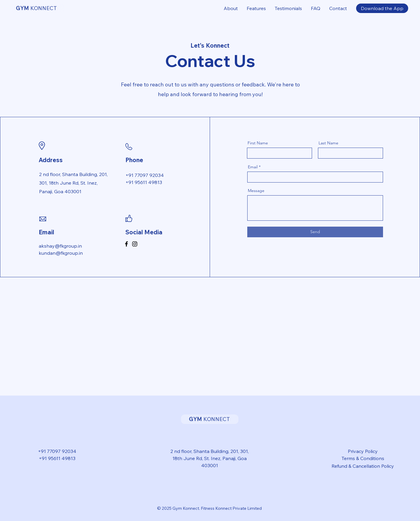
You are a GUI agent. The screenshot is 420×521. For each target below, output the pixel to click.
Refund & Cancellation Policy (363, 466)
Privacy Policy (363, 451)
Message (256, 191)
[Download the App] (382, 8)
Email (253, 167)
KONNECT (37, 8)
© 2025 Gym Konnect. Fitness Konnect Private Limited (209, 508)
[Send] (315, 232)
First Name (258, 143)
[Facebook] (126, 244)
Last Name (328, 143)
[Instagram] (135, 244)
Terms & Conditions (363, 458)
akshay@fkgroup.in (60, 246)
